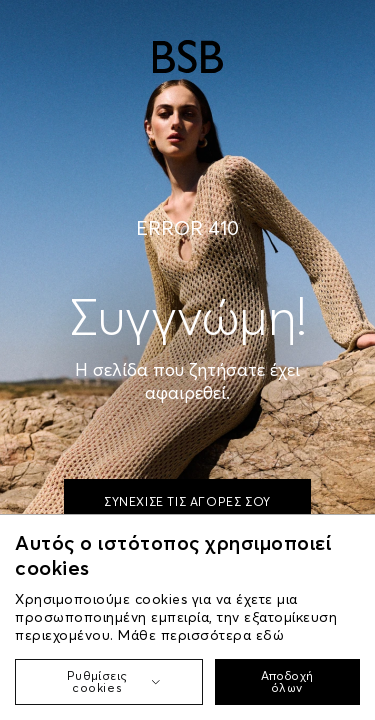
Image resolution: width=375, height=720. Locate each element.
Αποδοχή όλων (287, 681)
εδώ (270, 635)
